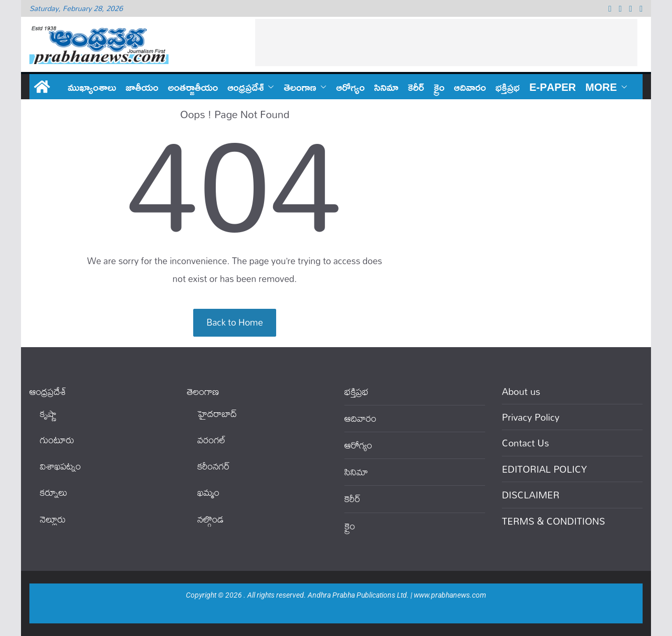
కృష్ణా (48, 414)
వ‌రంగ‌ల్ (212, 440)
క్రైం (439, 87)
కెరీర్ (416, 87)
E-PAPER (553, 87)
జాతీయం (142, 87)
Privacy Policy (531, 417)
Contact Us (526, 443)
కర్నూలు (54, 492)
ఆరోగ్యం (350, 87)
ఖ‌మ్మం (208, 492)
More (601, 87)
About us (521, 391)
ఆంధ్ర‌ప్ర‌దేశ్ (245, 87)
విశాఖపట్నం (60, 466)
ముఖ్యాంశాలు (92, 87)
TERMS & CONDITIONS (553, 521)
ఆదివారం (470, 87)
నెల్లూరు (53, 519)
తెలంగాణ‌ (300, 87)
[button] (269, 87)
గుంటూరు (57, 440)
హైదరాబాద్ (217, 414)
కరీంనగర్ (214, 466)
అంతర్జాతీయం (193, 87)
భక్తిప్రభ (508, 87)
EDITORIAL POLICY (544, 469)
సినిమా (386, 87)
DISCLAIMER (531, 495)
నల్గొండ (211, 519)
